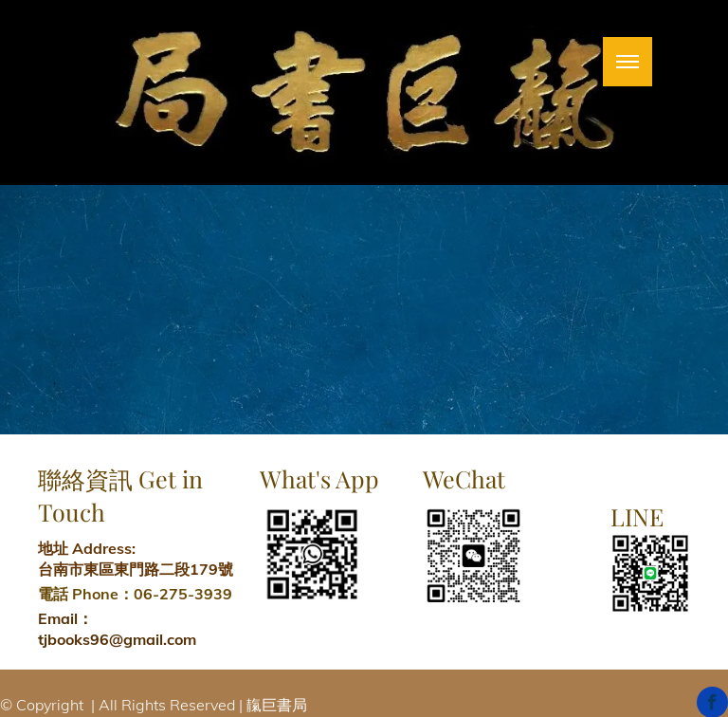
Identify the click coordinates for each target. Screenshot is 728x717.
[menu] (628, 62)
